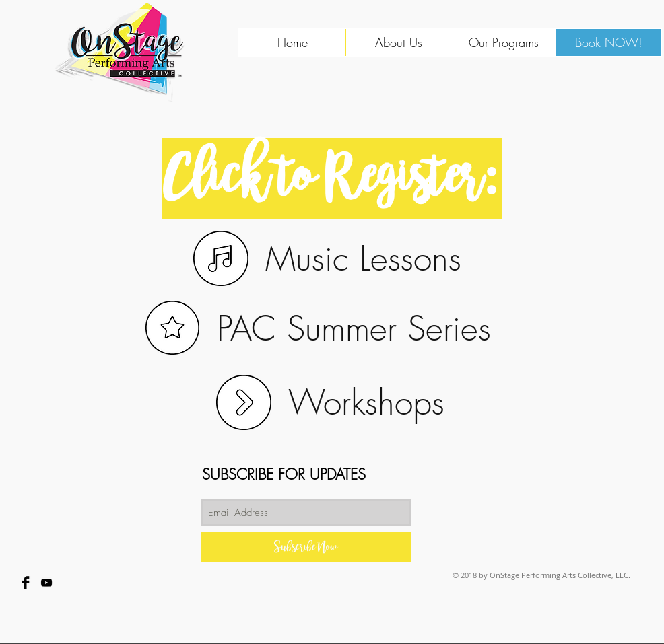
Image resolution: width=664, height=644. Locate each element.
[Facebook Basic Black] (26, 583)
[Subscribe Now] (306, 547)
